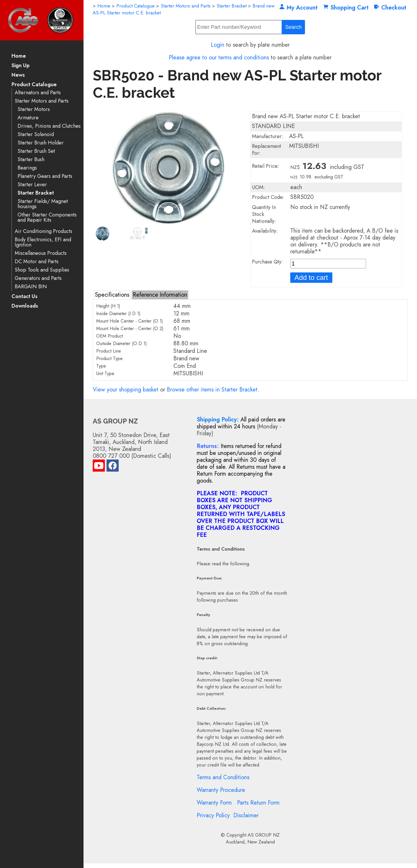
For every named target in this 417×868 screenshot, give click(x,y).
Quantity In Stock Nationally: (264, 214)
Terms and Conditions (223, 777)
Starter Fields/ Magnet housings (43, 204)
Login (218, 45)
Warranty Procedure (221, 790)
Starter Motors (34, 109)
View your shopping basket (126, 390)
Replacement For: (267, 150)
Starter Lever (32, 185)
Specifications (112, 295)
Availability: (265, 231)
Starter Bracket (36, 193)
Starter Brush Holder (41, 143)
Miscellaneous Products (41, 253)
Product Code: (268, 197)
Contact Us (24, 297)
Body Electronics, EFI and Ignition (43, 242)
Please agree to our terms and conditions (219, 58)
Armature (28, 118)
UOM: (258, 187)
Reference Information (160, 295)
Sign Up (21, 66)
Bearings (27, 168)
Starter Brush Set (36, 151)
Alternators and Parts (38, 93)
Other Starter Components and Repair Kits (47, 218)
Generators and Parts (38, 278)
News (18, 75)
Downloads (25, 306)
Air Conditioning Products (43, 231)
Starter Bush (31, 160)
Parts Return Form (258, 803)
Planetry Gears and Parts (45, 176)
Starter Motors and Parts (42, 101)
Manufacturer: (268, 136)
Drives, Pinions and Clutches (49, 126)
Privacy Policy (213, 815)
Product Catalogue (34, 85)
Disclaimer (246, 815)
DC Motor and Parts (37, 262)
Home (19, 56)
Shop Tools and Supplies (42, 270)
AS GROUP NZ (264, 835)
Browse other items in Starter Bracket (212, 390)
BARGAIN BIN (31, 287)
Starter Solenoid (36, 134)
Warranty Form (214, 803)
